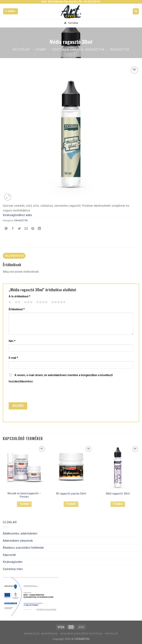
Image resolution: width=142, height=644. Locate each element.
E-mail (13, 358)
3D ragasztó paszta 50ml (71, 494)
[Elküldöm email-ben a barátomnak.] (26, 229)
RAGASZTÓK (120, 50)
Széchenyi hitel (13, 569)
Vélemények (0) (14, 256)
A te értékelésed (20, 297)
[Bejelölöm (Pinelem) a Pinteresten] (33, 229)
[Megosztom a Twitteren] (20, 229)
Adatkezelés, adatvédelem (20, 533)
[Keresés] (136, 11)
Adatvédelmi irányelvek (18, 541)
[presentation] (34, 393)
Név (12, 341)
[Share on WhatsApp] (6, 229)
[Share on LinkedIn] (39, 229)
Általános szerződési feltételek (23, 548)
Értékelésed (17, 309)
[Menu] (11, 11)
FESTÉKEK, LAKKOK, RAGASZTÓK (78, 50)
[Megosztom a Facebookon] (13, 229)
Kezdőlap (21, 50)
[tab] (14, 256)
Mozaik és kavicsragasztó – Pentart (24, 495)
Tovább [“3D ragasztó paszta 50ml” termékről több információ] (71, 504)
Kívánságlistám (13, 562)
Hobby (41, 50)
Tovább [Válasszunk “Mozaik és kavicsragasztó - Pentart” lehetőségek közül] (24, 504)
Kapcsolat (9, 555)
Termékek (71, 23)
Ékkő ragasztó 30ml (118, 494)
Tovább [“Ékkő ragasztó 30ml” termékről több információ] (118, 504)
